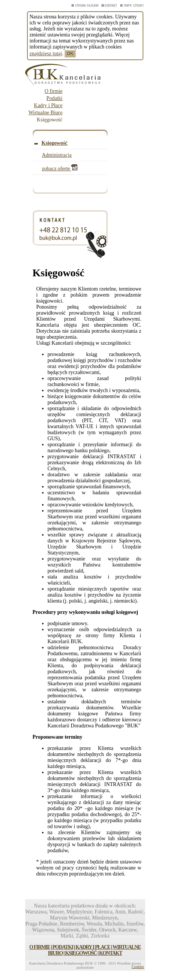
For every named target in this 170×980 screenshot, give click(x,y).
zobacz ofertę (60, 169)
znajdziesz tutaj (46, 54)
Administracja (57, 155)
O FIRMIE (40, 947)
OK (70, 54)
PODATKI (63, 947)
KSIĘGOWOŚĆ (81, 953)
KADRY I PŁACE (93, 947)
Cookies (138, 967)
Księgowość (55, 143)
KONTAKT (111, 953)
